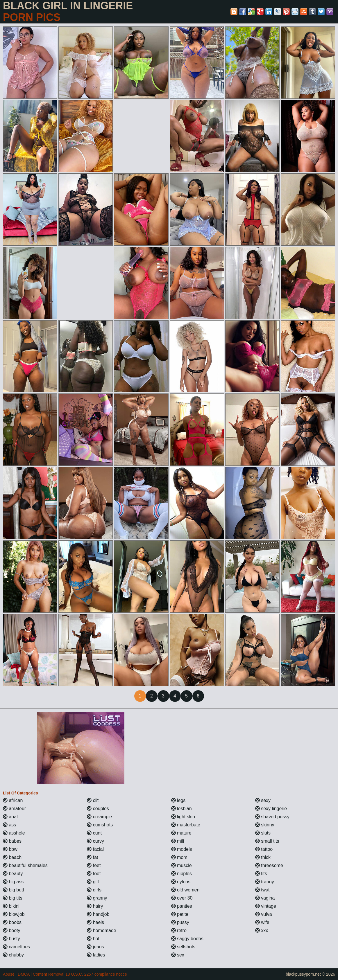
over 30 (182, 898)
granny (97, 898)
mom (179, 857)
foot (94, 874)
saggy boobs (187, 939)
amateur (14, 809)
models (182, 849)
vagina (265, 898)
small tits (267, 841)
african (13, 800)
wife (262, 922)
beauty (13, 874)
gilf (93, 882)
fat (92, 857)
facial (95, 849)
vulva (264, 914)
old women (185, 890)
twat (262, 890)
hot (93, 939)
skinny (265, 825)
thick (263, 857)
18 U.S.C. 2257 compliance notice (96, 974)
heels (95, 922)
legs (178, 800)
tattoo (264, 849)
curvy (95, 841)
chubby (13, 955)
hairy (95, 906)
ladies (96, 955)
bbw (10, 849)
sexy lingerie (271, 809)
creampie (99, 817)
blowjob (14, 914)
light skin (183, 817)
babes (12, 841)
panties (182, 906)
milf (178, 841)
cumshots (100, 825)
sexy (263, 800)
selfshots (183, 947)
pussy (180, 922)
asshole (14, 833)
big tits (13, 898)
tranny (265, 882)
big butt (14, 890)
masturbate (186, 825)
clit (93, 800)
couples (98, 809)
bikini (11, 906)
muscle (181, 865)
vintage (266, 906)
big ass (13, 882)
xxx (262, 930)
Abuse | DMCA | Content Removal (34, 974)
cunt (94, 833)
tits (261, 874)
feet (94, 865)
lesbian (181, 809)
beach (12, 857)
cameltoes (16, 947)
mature (181, 833)
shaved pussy (272, 817)
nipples (181, 874)
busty (11, 939)
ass (9, 825)
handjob (98, 914)
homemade (102, 930)
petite (180, 914)
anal (10, 817)
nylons (181, 882)
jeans (95, 947)
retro (179, 930)
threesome (269, 865)
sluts (263, 833)
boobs (12, 922)
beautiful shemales (25, 865)
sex (178, 955)
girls (94, 890)
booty (12, 930)
